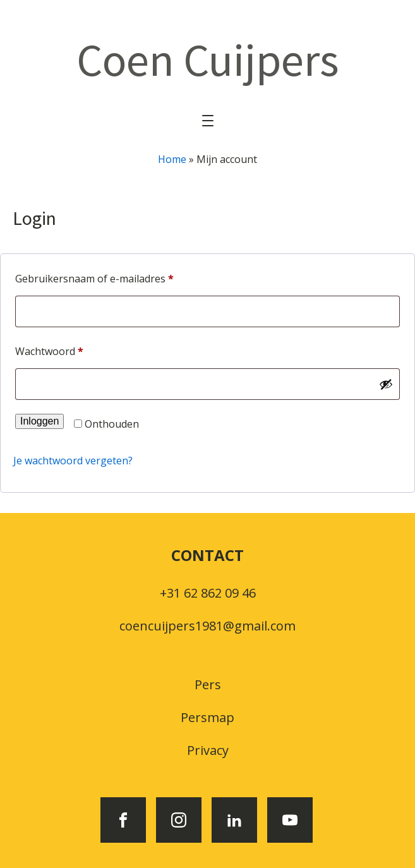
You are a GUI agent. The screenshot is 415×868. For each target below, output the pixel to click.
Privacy (208, 750)
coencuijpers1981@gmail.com (207, 626)
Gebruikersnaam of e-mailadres (111, 277)
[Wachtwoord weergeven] (386, 384)
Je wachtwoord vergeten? (73, 461)
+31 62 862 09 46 (208, 593)
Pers (208, 684)
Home (172, 159)
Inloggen (39, 421)
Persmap (207, 717)
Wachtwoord (66, 350)
